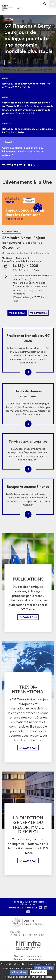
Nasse (9, 258)
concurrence (35, 261)
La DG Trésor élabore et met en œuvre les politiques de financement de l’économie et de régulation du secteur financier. (28, 495)
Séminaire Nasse (12, 232)
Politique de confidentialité (28, 959)
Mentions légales (33, 956)
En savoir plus (28, 617)
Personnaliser (38, 972)
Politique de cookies (42, 977)
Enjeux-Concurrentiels (13, 261)
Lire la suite (14, 63)
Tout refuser (19, 972)
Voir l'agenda (39, 313)
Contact (18, 956)
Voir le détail (17, 313)
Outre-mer (21, 258)
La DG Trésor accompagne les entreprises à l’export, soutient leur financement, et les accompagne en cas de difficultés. (28, 450)
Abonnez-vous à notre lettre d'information (28, 903)
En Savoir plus (28, 748)
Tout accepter (44, 968)
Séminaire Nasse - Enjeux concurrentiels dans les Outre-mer (24, 242)
